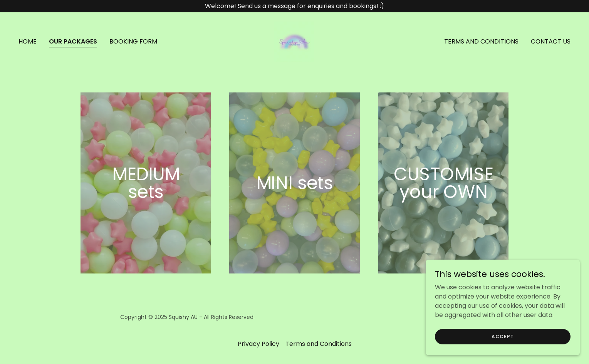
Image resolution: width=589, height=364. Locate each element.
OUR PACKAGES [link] (73, 41)
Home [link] (28, 41)
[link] (294, 41)
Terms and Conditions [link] (481, 41)
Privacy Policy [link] (258, 344)
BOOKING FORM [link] (133, 41)
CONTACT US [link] (551, 41)
